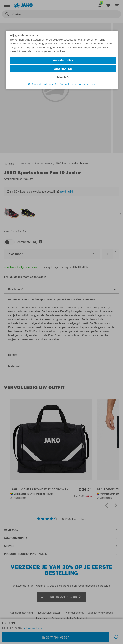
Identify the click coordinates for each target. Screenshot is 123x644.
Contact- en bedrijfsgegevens (77, 84)
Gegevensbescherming (42, 84)
